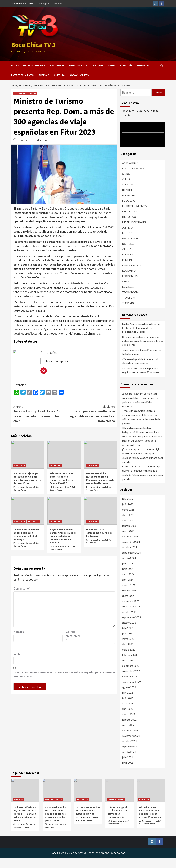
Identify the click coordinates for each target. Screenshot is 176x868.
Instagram (44, 4)
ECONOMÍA (126, 75)
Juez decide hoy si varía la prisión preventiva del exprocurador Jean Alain (39, 423)
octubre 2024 (130, 557)
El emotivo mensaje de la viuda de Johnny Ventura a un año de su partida (143, 468)
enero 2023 (128, 670)
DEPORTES (143, 75)
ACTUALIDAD (20, 103)
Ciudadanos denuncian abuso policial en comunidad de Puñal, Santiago (27, 544)
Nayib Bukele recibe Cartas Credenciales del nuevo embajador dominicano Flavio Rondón (64, 546)
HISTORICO (129, 227)
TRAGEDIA (128, 307)
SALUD (112, 75)
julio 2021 (127, 767)
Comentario (22, 598)
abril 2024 (128, 589)
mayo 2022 (128, 713)
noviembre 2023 (131, 616)
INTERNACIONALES (34, 75)
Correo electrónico (73, 646)
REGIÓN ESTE (130, 270)
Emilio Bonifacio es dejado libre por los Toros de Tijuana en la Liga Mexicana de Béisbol (141, 338)
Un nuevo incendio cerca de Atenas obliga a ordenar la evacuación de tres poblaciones (142, 351)
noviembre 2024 (131, 552)
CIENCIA (127, 183)
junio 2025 (128, 514)
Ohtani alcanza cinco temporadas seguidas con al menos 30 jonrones (141, 380)
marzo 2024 (129, 595)
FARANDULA (130, 221)
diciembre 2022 (131, 675)
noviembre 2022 (131, 681)
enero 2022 (128, 735)
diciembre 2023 (131, 611)
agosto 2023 (129, 632)
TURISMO (44, 85)
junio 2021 (128, 772)
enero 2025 (128, 541)
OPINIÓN (98, 75)
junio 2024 (128, 579)
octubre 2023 (130, 622)
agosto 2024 (129, 568)
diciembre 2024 (131, 546)
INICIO (15, 75)
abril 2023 (128, 654)
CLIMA (126, 189)
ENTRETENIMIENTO (22, 85)
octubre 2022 (130, 686)
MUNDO (127, 243)
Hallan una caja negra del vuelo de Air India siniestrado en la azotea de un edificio (27, 488)
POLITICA (128, 264)
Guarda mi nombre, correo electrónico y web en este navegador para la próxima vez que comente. (64, 684)
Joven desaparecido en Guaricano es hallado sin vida (142, 362)
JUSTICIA (128, 237)
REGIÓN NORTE (132, 275)
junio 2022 (128, 708)
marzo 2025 (129, 530)
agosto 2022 (129, 697)
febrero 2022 (129, 729)
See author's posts (57, 371)
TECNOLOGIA (130, 302)
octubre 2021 (130, 751)
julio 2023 (127, 638)
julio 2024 (127, 573)
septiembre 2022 (131, 692)
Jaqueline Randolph (133, 403)
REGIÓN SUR (130, 280)
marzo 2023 (129, 659)
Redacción (40, 150)
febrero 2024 (129, 600)
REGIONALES (79, 75)
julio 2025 (127, 509)
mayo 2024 (128, 584)
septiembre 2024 (131, 562)
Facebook (58, 4)
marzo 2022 (129, 724)
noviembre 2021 (131, 745)
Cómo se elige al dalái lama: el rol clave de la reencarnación (140, 371)
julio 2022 (127, 702)
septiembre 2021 (131, 756)
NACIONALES (57, 75)
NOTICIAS (128, 254)
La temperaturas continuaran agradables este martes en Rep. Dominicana (90, 423)
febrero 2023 (129, 665)
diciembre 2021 (131, 740)
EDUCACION (130, 210)
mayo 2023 (128, 649)
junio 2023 (128, 643)
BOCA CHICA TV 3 (79, 85)
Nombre (19, 642)
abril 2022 (128, 719)
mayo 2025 (128, 519)
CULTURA (59, 85)
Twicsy (126, 420)
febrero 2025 (129, 535)
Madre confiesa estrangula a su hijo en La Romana (99, 543)
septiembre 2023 (131, 627)
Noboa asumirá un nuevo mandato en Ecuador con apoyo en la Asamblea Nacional (100, 488)
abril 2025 (128, 525)
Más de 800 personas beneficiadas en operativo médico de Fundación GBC (62, 488)
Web (17, 664)
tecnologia (128, 297)
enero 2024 (128, 605)
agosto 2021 (129, 762)
